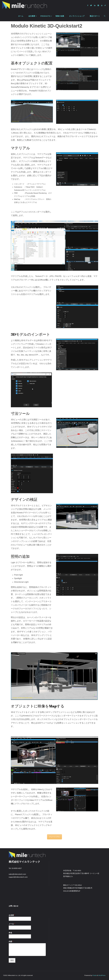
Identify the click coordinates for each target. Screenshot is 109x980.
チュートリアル (54, 837)
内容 (11, 942)
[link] (105, 16)
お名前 (12, 915)
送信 (12, 960)
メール (12, 924)
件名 (10, 933)
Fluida (94, 975)
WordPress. (102, 975)
